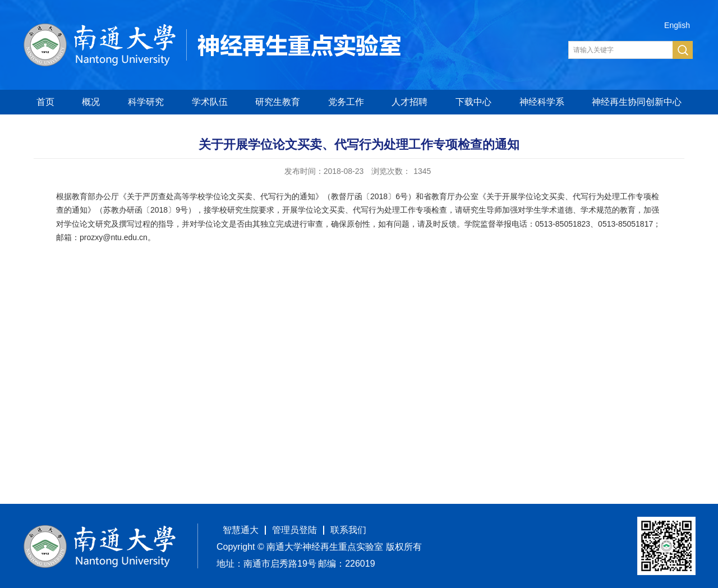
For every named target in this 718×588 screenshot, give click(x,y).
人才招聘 (409, 102)
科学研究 (146, 102)
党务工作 (346, 102)
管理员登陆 (294, 530)
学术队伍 (210, 102)
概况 (91, 102)
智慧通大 (241, 530)
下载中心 (473, 102)
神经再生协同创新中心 (637, 102)
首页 (45, 102)
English (677, 25)
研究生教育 (278, 102)
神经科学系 (542, 102)
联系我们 (348, 530)
